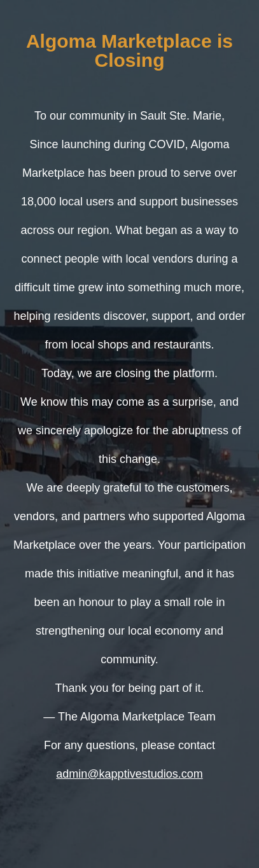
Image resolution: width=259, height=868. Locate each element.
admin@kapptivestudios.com (129, 774)
